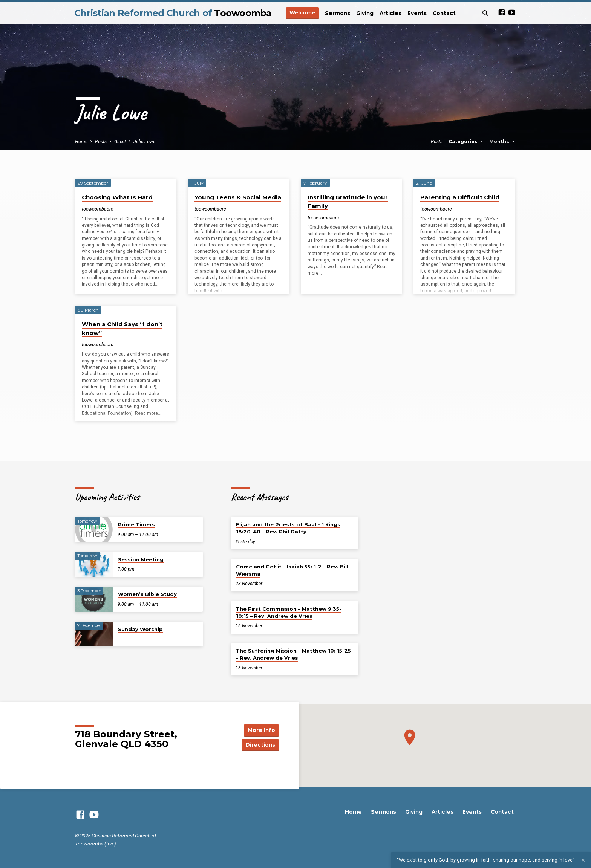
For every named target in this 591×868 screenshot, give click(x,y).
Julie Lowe (144, 141)
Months (503, 141)
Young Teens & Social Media (238, 197)
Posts (101, 141)
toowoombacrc (98, 209)
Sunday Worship (140, 629)
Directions (260, 745)
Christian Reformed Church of (173, 13)
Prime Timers (136, 524)
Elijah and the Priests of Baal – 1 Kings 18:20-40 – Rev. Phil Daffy (288, 528)
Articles (390, 13)
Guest (120, 141)
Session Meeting (141, 559)
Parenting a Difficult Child (460, 197)
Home (81, 141)
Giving (365, 13)
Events (417, 13)
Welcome (302, 12)
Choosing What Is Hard (117, 197)
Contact (444, 13)
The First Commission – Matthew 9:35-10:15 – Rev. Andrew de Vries (289, 612)
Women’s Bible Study (147, 594)
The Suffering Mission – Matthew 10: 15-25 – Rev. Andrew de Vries (293, 654)
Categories (466, 141)
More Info (260, 730)
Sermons (338, 13)
